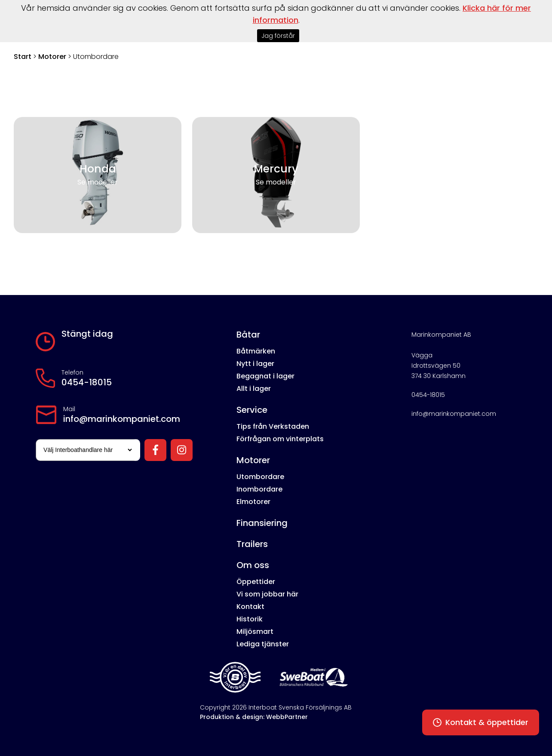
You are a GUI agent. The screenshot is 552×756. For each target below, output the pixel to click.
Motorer (52, 57)
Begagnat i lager (265, 376)
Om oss (253, 565)
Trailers (252, 544)
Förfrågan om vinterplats (280, 439)
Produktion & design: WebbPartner (254, 717)
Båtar (248, 335)
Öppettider (256, 582)
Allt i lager (254, 389)
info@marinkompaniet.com (122, 419)
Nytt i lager (255, 364)
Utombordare (260, 477)
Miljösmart (255, 632)
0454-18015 (87, 382)
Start (23, 57)
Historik (250, 619)
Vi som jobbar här (267, 594)
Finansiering (262, 523)
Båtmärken (256, 351)
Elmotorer (253, 502)
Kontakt (250, 607)
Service (252, 410)
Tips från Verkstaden (273, 426)
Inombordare (259, 489)
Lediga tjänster (263, 644)
